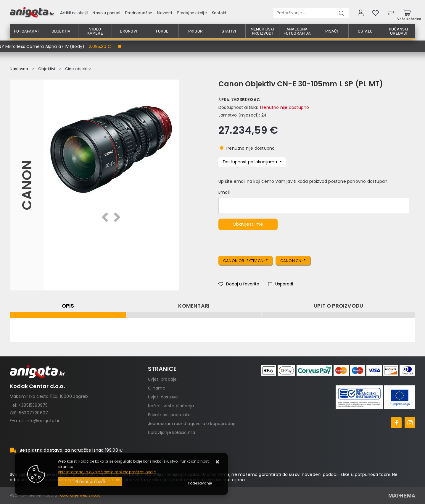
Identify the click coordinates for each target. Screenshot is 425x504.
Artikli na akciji (74, 13)
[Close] (90, 482)
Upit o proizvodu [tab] (338, 306)
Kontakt (219, 13)
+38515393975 (33, 405)
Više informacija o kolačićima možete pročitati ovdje (107, 472)
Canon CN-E (293, 261)
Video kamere (95, 31)
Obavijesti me (248, 224)
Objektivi (62, 31)
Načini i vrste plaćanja (171, 406)
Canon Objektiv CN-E (245, 261)
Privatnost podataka (169, 415)
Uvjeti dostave (163, 397)
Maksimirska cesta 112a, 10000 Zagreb (49, 396)
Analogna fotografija (297, 31)
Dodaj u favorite (239, 284)
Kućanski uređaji (399, 31)
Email (224, 192)
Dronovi (129, 31)
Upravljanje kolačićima (172, 432)
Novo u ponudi (106, 13)
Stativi (229, 31)
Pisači (332, 31)
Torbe (162, 31)
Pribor (195, 31)
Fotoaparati (27, 31)
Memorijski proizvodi (263, 31)
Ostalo (365, 31)
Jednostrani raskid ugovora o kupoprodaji (191, 424)
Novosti (164, 13)
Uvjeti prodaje (162, 379)
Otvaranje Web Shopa (81, 495)
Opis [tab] (68, 306)
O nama (157, 388)
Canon (26, 185)
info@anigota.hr (43, 421)
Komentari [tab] (194, 306)
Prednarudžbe (139, 13)
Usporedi (281, 284)
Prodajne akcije (192, 13)
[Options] (200, 483)
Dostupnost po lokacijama (251, 162)
